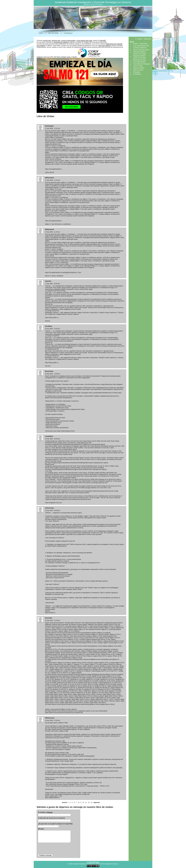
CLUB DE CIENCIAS (140, 48)
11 (86, 802)
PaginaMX (103, 41)
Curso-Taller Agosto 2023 (141, 46)
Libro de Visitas (53, 33)
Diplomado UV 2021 (139, 60)
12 (89, 802)
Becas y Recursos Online (141, 50)
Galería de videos (139, 68)
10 (83, 802)
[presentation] (56, 848)
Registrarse (148, 39)
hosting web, (47, 41)
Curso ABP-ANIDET (139, 62)
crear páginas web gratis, (85, 41)
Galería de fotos (138, 70)
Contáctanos (68, 33)
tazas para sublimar (105, 46)
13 (92, 802)
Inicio (41, 33)
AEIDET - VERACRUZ (140, 44)
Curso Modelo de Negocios (142, 64)
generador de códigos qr (62, 42)
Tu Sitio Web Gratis (93, 862)
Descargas (136, 72)
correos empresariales (68, 41)
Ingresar (50, 812)
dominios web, (56, 41)
